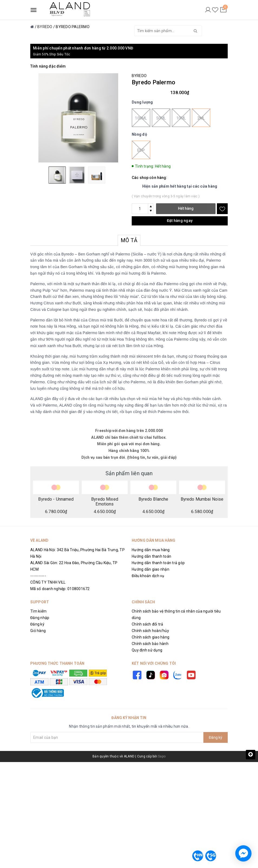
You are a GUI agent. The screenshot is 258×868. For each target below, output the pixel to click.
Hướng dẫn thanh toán (151, 556)
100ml (141, 118)
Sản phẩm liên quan (129, 473)
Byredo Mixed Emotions (105, 501)
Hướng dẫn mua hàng (151, 550)
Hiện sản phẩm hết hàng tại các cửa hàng (180, 186)
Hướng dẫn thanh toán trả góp (158, 563)
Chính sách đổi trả (148, 624)
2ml (201, 118)
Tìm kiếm (38, 611)
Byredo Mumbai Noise (202, 499)
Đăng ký (37, 624)
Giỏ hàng (38, 631)
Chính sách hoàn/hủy (150, 631)
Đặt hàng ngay (180, 221)
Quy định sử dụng (147, 650)
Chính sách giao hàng (150, 637)
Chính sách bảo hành (150, 644)
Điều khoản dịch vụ (148, 576)
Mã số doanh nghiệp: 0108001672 (60, 589)
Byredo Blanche (153, 499)
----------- (38, 576)
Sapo (162, 756)
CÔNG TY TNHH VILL (48, 582)
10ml (181, 118)
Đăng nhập (40, 618)
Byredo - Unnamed (56, 499)
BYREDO (139, 76)
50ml (161, 118)
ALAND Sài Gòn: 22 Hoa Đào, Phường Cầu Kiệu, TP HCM (74, 566)
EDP (141, 150)
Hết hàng (186, 208)
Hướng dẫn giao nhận (150, 569)
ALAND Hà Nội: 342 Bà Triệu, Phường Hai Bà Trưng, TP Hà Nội (77, 553)
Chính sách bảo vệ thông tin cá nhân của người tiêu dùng (176, 614)
